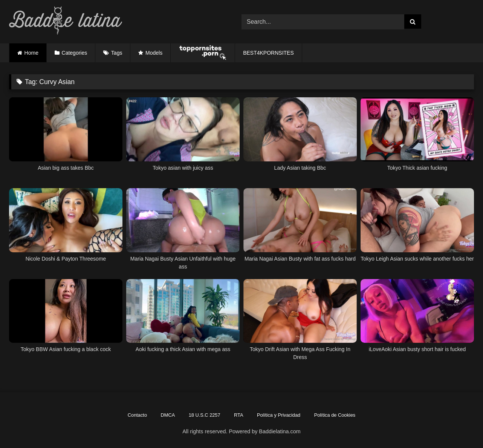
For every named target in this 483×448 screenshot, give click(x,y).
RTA (238, 415)
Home (31, 53)
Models (154, 53)
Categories (75, 53)
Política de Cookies (335, 415)
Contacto (137, 415)
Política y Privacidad (279, 415)
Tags (117, 53)
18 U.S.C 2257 (205, 415)
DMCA (168, 415)
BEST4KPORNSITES (268, 53)
